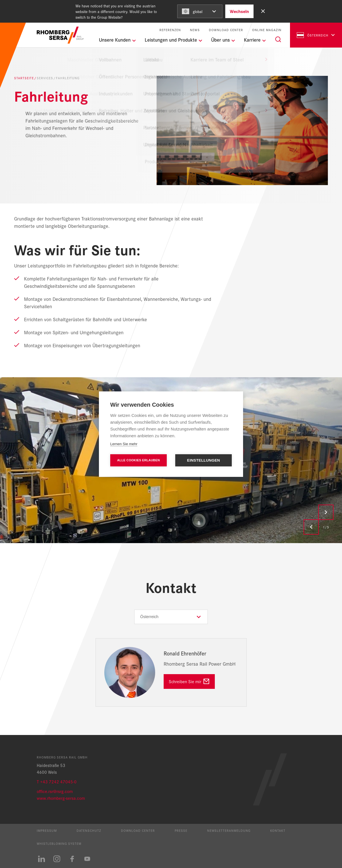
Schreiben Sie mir (185, 681)
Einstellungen (204, 460)
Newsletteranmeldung (229, 830)
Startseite (24, 78)
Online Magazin (267, 30)
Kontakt (278, 830)
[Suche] (278, 39)
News (195, 30)
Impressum (47, 830)
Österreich (313, 35)
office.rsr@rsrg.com (55, 791)
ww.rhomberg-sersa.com (62, 798)
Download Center (226, 30)
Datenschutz (89, 830)
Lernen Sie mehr (124, 444)
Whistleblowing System (59, 843)
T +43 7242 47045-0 (57, 782)
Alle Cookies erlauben (139, 460)
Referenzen (170, 30)
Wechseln (239, 11)
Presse (181, 830)
